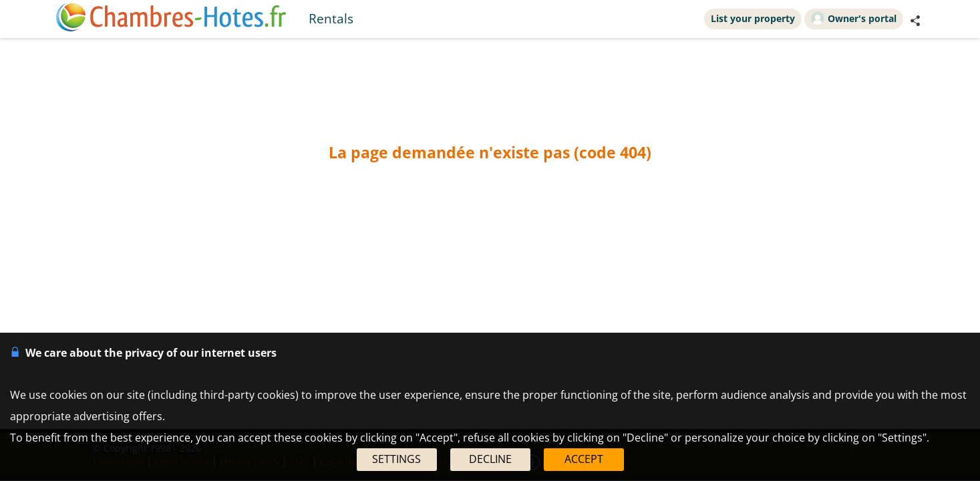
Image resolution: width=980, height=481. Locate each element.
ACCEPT (584, 459)
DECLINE (490, 459)
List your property (753, 18)
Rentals (331, 18)
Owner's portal (854, 18)
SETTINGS (396, 459)
